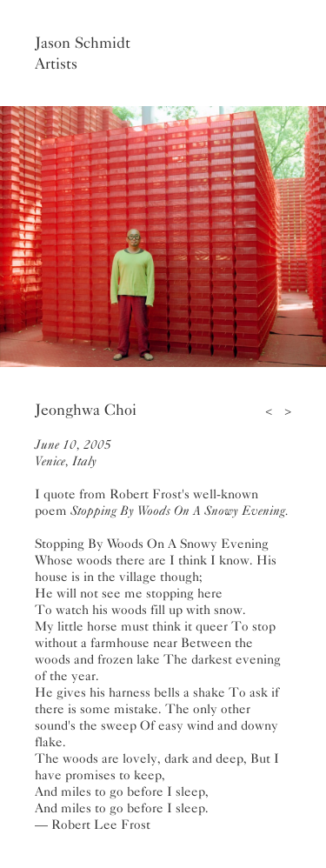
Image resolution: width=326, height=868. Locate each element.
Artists (56, 63)
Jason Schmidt (83, 43)
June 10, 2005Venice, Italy (73, 453)
